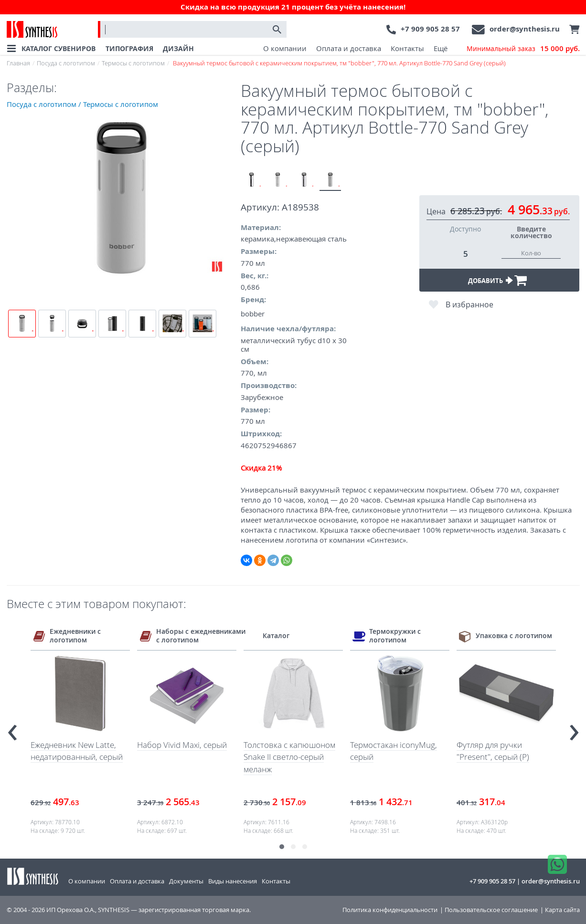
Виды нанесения (233, 881)
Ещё (441, 48)
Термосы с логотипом (133, 63)
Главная (18, 63)
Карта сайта (562, 910)
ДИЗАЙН (178, 48)
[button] (282, 847)
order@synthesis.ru (525, 29)
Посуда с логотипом (66, 63)
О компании (285, 48)
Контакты (407, 48)
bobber (253, 314)
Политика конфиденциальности (390, 910)
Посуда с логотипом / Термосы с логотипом (82, 104)
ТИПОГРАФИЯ (129, 48)
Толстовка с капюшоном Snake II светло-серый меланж (289, 757)
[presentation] (12, 729)
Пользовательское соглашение (491, 910)
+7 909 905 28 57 (430, 29)
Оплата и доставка (349, 48)
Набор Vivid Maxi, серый (182, 745)
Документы (186, 881)
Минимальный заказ (523, 49)
